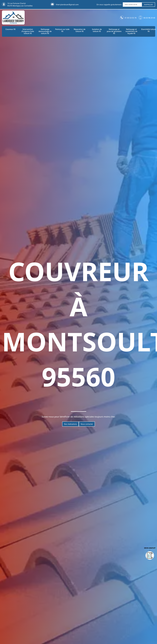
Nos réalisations (70, 424)
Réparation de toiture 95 (80, 30)
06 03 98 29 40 (149, 18)
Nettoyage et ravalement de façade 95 (131, 31)
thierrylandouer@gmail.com (67, 5)
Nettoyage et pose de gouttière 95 (114, 31)
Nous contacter (87, 424)
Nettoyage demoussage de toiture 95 (45, 31)
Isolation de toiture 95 (97, 30)
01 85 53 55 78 (131, 18)
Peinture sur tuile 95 (62, 30)
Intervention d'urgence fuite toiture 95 (28, 31)
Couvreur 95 (11, 29)
